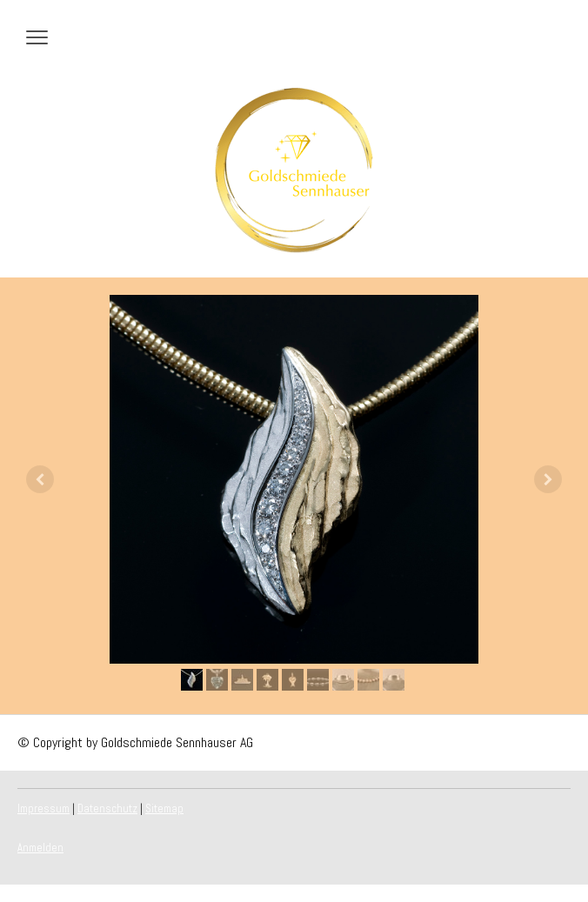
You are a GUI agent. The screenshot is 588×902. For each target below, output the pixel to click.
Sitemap (164, 808)
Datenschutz (107, 808)
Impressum (43, 808)
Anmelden (40, 848)
